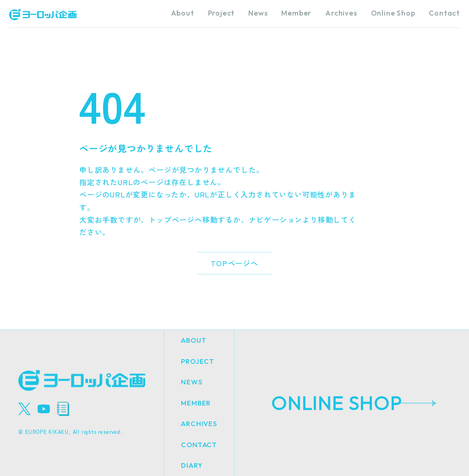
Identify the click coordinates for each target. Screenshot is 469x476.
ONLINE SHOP (337, 403)
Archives (341, 13)
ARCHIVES (199, 424)
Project (221, 13)
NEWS (191, 382)
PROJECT (198, 361)
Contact (444, 13)
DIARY (192, 465)
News (258, 13)
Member (296, 13)
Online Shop (393, 13)
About (183, 13)
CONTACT (199, 445)
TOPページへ (234, 263)
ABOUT (194, 340)
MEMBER (196, 403)
